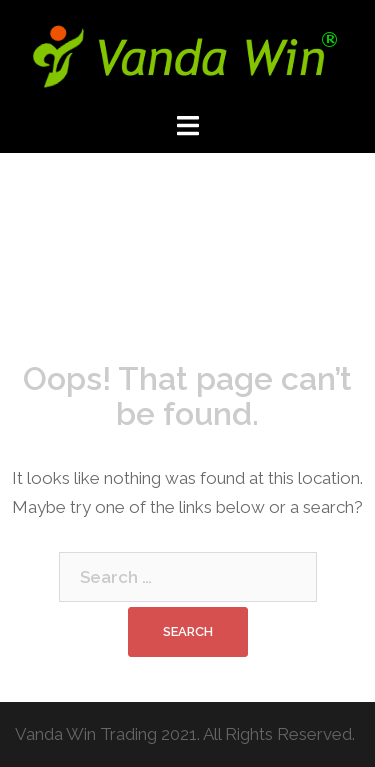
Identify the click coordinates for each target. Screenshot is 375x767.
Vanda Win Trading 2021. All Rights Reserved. (185, 734)
